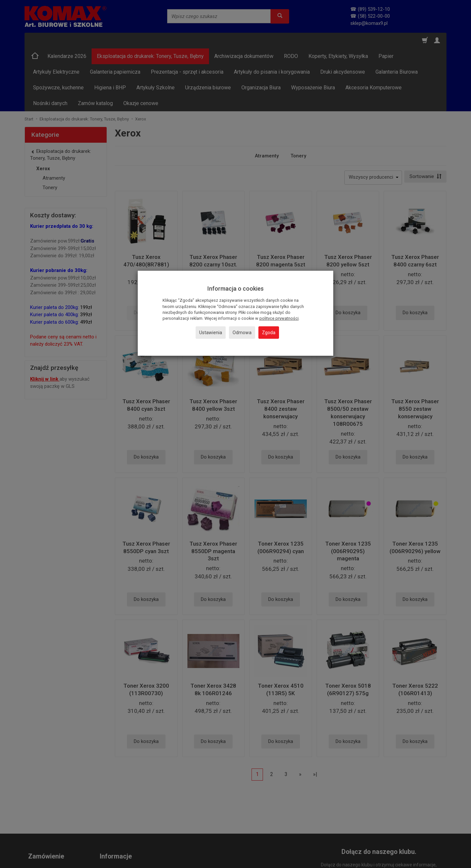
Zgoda (269, 333)
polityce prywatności (279, 318)
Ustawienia (211, 333)
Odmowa (242, 333)
